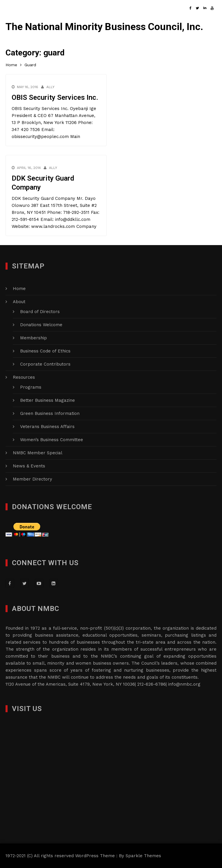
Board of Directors (40, 312)
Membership (34, 338)
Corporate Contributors (45, 364)
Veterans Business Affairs (47, 427)
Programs (31, 387)
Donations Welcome (41, 325)
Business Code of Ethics (45, 351)
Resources (24, 377)
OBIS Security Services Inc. (55, 97)
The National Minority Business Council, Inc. (104, 27)
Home (19, 289)
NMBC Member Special (38, 453)
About (19, 302)
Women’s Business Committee (52, 440)
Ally (50, 87)
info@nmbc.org (184, 684)
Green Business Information (50, 413)
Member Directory (32, 479)
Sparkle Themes (143, 856)
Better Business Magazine (47, 400)
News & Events (29, 466)
